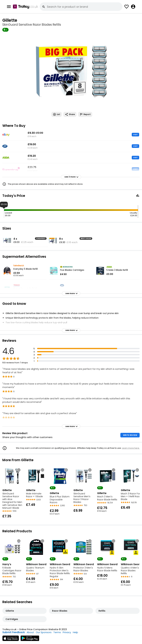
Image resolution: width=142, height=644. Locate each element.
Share (70, 114)
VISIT (135, 135)
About (30, 632)
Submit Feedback (14, 632)
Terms (57, 632)
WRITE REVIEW (130, 435)
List (57, 114)
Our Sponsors (44, 632)
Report (85, 114)
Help (75, 632)
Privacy (67, 632)
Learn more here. (131, 448)
